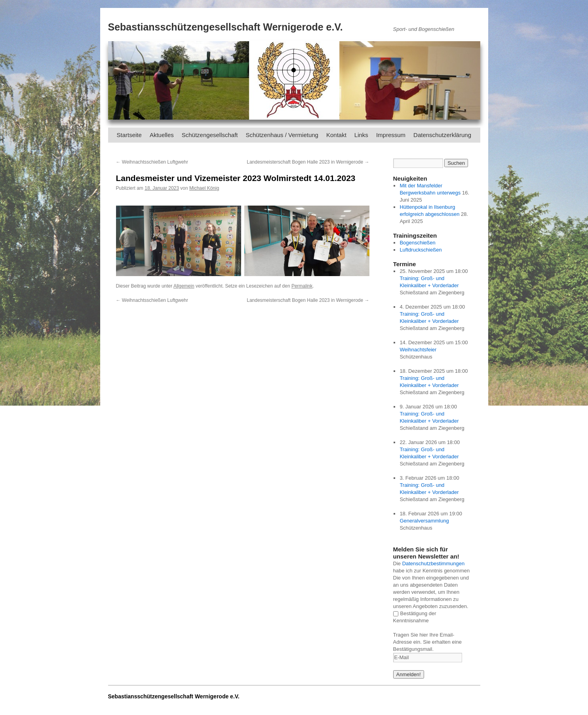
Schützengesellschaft (210, 135)
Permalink (302, 286)
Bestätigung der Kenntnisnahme (415, 617)
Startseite (129, 135)
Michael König (204, 188)
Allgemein (184, 286)
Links (361, 135)
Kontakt (336, 135)
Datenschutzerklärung (442, 135)
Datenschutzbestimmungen (434, 563)
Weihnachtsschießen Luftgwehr (152, 162)
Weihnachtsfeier (418, 350)
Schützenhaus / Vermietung (282, 135)
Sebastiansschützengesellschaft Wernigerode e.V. (225, 27)
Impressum (391, 135)
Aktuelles (162, 135)
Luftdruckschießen (421, 250)
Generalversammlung (424, 521)
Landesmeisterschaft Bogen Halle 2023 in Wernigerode (308, 162)
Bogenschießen (417, 243)
